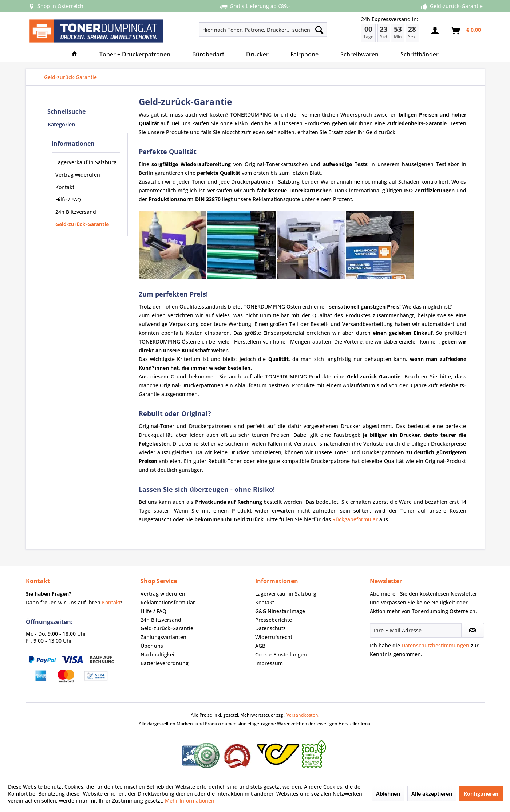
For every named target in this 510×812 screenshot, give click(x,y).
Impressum (269, 663)
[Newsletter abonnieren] (473, 630)
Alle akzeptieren (432, 794)
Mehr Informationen (190, 801)
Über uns (152, 646)
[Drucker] (257, 54)
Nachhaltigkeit (158, 654)
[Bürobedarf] (208, 54)
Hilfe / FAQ (68, 199)
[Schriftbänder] (420, 54)
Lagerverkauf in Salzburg (86, 162)
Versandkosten (302, 715)
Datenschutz (270, 628)
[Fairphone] (305, 54)
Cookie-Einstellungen (281, 654)
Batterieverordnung (165, 663)
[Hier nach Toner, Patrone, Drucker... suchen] (263, 30)
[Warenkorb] (466, 31)
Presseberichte (274, 620)
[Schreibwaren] (359, 54)
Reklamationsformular (168, 602)
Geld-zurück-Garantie (82, 224)
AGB (260, 646)
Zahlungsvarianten (163, 637)
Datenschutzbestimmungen (435, 645)
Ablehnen (388, 794)
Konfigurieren (481, 794)
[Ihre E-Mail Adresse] (416, 630)
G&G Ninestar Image (280, 611)
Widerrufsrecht (274, 637)
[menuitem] (237, 30)
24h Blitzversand (76, 212)
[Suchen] (319, 30)
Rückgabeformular (355, 519)
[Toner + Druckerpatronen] (135, 54)
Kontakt (65, 187)
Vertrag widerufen (78, 175)
